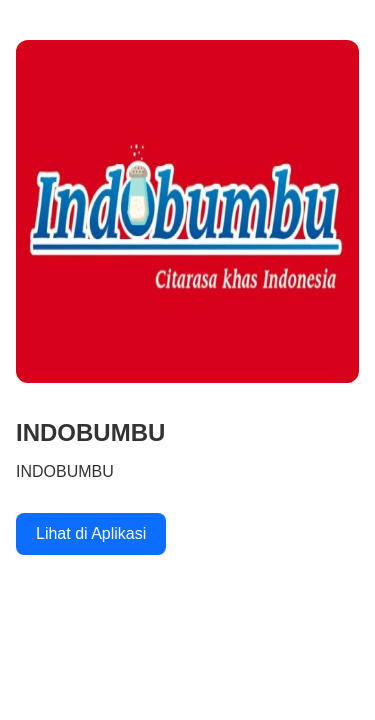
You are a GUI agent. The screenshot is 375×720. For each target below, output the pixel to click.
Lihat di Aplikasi (91, 533)
